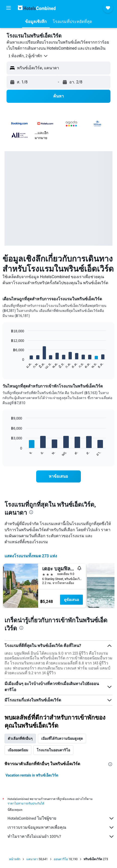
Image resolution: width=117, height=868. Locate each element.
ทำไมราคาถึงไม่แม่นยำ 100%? (61, 837)
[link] (59, 476)
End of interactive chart (9, 365)
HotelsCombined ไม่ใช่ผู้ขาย (61, 818)
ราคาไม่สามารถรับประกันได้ (26, 803)
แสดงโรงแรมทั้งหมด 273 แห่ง (31, 556)
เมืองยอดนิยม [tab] (18, 750)
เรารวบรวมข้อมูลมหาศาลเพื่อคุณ (61, 827)
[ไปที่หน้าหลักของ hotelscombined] (37, 8)
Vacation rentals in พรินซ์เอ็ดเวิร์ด (32, 775)
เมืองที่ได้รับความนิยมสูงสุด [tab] (62, 738)
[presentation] (31, 512)
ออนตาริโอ (61, 859)
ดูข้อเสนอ (71, 600)
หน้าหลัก (15, 859)
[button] (9, 8)
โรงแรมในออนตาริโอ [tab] (53, 750)
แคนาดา (32, 859)
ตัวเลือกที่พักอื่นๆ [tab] (20, 738)
